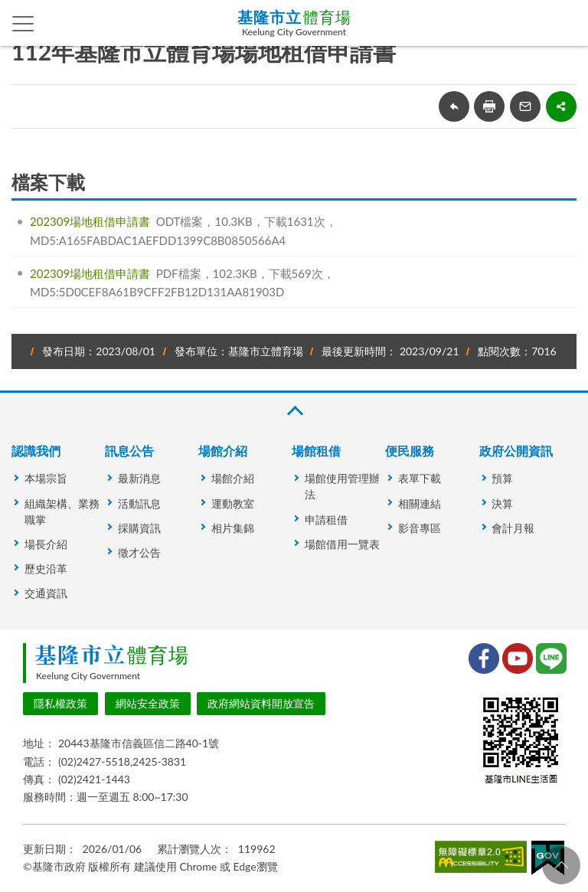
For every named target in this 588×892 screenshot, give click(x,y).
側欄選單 (23, 24)
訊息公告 (129, 451)
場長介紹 (46, 544)
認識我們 (36, 451)
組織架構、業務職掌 (62, 511)
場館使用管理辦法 (342, 486)
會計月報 (513, 528)
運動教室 (233, 503)
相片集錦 (233, 528)
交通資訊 (46, 593)
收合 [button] (294, 411)
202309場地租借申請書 (90, 221)
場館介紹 (223, 451)
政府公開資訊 (516, 451)
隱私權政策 (60, 703)
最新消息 (139, 478)
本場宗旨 (46, 478)
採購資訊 (139, 528)
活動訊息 (139, 503)
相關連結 (420, 503)
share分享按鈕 (561, 106)
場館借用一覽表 (342, 544)
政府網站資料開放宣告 (261, 703)
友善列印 (489, 106)
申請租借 (326, 520)
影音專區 (420, 528)
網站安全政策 (148, 703)
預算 (502, 478)
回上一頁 (454, 106)
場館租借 (316, 451)
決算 (502, 503)
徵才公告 (139, 552)
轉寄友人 (525, 106)
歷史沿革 (46, 569)
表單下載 (420, 478)
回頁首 (561, 865)
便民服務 (410, 451)
